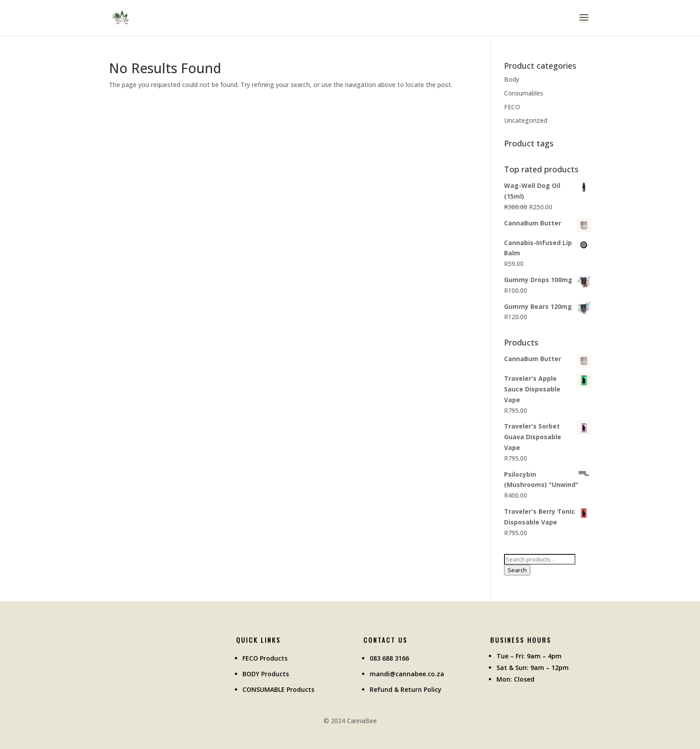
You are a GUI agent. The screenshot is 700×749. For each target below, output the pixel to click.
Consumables (524, 93)
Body (512, 79)
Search (517, 570)
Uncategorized (526, 120)
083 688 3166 (389, 658)
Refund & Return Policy (406, 689)
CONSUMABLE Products (278, 689)
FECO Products (265, 658)
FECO (512, 107)
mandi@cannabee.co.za (407, 674)
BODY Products (266, 674)
